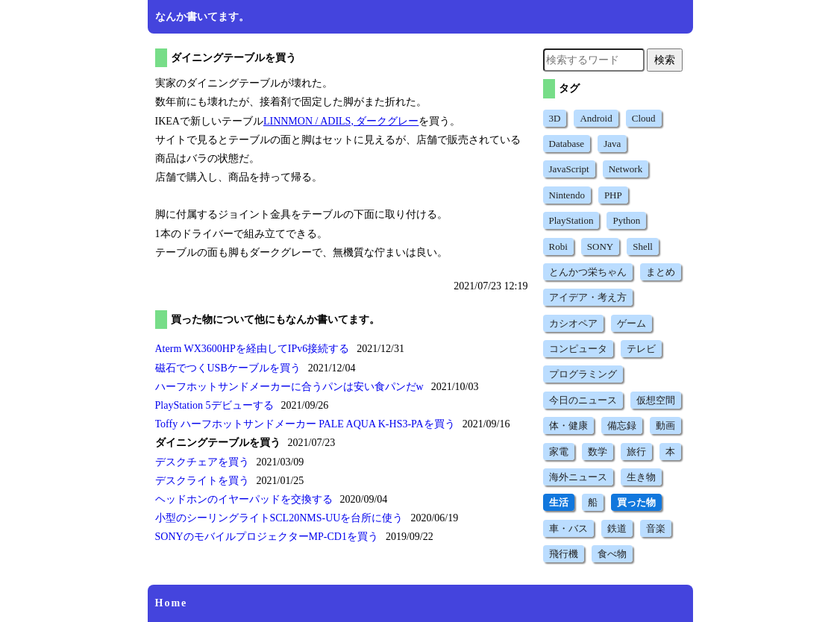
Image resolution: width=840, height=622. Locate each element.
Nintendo (567, 195)
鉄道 (617, 528)
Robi (558, 246)
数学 (598, 452)
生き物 (641, 477)
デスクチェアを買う (202, 462)
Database (567, 144)
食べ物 (612, 554)
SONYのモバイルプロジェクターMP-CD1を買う (267, 537)
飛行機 (564, 554)
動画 (665, 425)
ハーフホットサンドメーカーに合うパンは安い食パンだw (289, 387)
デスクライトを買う (202, 481)
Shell (643, 246)
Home (172, 603)
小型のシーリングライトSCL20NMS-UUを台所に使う (279, 518)
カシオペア (573, 323)
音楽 (656, 528)
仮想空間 (656, 400)
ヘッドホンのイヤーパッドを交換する (244, 499)
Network (626, 169)
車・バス (568, 528)
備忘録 (622, 425)
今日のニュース (583, 400)
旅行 (636, 452)
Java (612, 144)
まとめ (661, 272)
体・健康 (568, 425)
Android (596, 118)
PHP (613, 195)
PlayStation (571, 220)
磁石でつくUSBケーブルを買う (228, 368)
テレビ (641, 349)
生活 (559, 502)
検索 (665, 60)
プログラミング (583, 374)
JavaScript (569, 169)
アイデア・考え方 (588, 297)
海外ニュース (578, 477)
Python (626, 220)
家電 (559, 452)
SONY (600, 246)
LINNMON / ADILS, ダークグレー (341, 121)
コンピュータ (578, 349)
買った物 (636, 502)
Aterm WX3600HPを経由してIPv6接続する (253, 349)
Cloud (644, 118)
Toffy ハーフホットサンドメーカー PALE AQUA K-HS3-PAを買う (305, 424)
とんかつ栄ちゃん (588, 272)
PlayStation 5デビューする (214, 405)
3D (555, 118)
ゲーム (631, 323)
